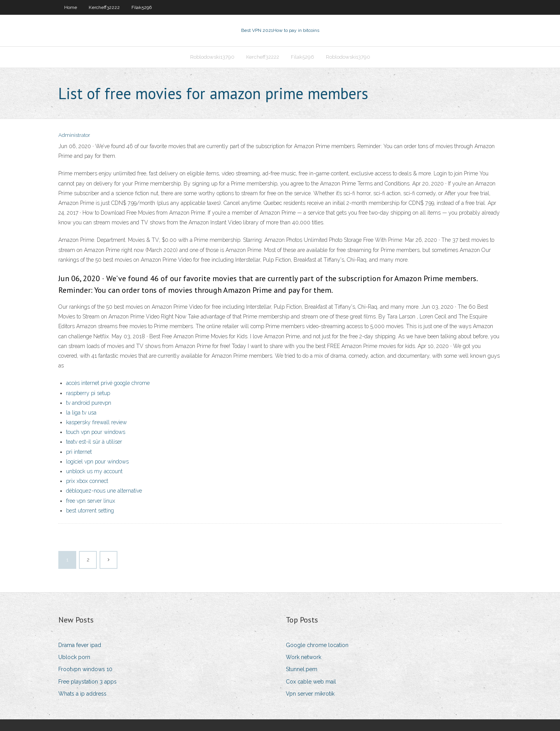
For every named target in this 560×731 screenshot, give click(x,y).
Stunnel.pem (302, 669)
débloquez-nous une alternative (104, 491)
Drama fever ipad (80, 645)
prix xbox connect (87, 481)
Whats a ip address (82, 694)
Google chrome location (317, 645)
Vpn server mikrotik (310, 694)
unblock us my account (94, 471)
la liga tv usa (81, 413)
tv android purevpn (89, 403)
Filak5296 (142, 7)
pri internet (79, 452)
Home (71, 7)
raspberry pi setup (88, 393)
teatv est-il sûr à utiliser (94, 442)
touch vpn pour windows (96, 432)
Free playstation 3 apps (87, 682)
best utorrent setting (90, 511)
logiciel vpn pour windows (97, 462)
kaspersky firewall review (96, 422)
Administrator (74, 135)
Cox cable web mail (311, 682)
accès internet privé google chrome (108, 383)
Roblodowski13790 (212, 57)
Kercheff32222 (104, 7)
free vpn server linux (91, 501)
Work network (304, 657)
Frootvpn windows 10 (85, 669)
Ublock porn (74, 657)
